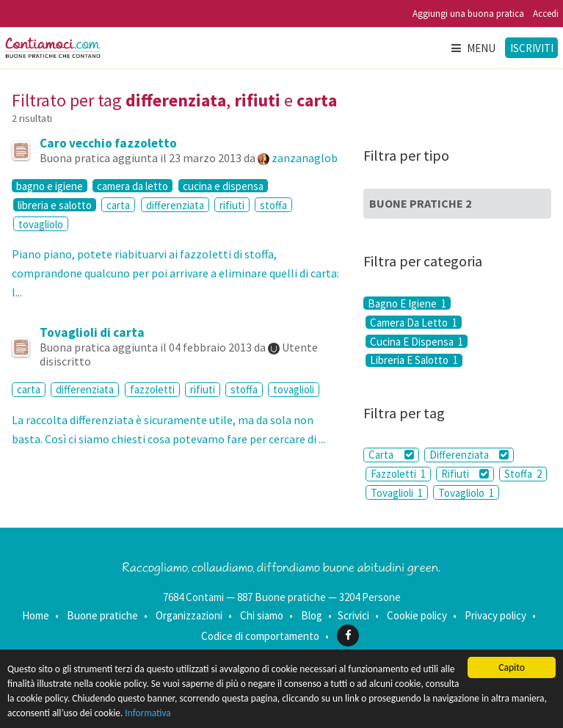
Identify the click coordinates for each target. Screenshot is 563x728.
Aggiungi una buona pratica (468, 14)
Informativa (189, 715)
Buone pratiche (102, 615)
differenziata (175, 205)
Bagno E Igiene (407, 303)
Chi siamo (262, 615)
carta (118, 205)
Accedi (546, 14)
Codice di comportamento (260, 635)
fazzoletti (152, 389)
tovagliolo (41, 224)
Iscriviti (532, 48)
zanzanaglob (305, 158)
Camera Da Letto (414, 322)
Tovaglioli (397, 493)
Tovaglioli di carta (92, 332)
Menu (473, 48)
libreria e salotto (55, 205)
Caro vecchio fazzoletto (108, 143)
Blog (312, 615)
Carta (391, 455)
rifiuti (232, 205)
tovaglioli (294, 389)
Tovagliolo (466, 493)
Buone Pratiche (420, 203)
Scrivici (353, 615)
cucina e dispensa (223, 186)
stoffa (273, 205)
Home (36, 615)
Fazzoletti (398, 474)
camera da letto (132, 186)
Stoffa (523, 474)
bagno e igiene (50, 186)
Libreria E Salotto (414, 360)
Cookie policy (417, 615)
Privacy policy (495, 615)
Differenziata (469, 455)
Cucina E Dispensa (417, 341)
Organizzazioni (189, 615)
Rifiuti (465, 474)
